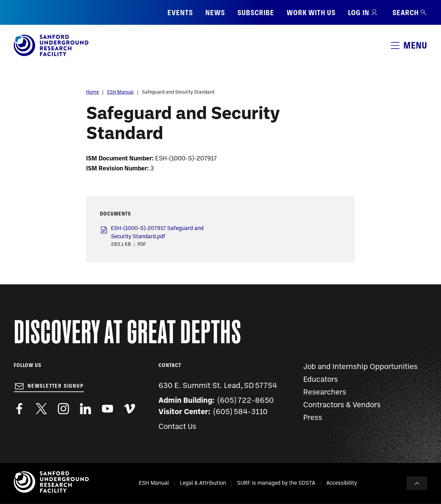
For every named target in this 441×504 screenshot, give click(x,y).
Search (410, 13)
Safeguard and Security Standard (178, 92)
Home (93, 92)
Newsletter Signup (56, 386)
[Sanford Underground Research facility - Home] (51, 55)
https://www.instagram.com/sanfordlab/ (63, 409)
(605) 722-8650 (246, 401)
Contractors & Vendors (342, 405)
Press (313, 418)
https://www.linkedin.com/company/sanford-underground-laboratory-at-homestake (85, 409)
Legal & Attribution (203, 483)
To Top (417, 483)
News (215, 13)
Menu (415, 45)
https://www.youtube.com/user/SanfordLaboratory (107, 409)
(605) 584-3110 (241, 412)
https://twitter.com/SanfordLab (41, 409)
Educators (321, 380)
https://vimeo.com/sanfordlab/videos (130, 409)
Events (180, 13)
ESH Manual (120, 92)
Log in (359, 13)
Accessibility (342, 483)
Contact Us (177, 427)
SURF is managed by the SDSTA (276, 483)
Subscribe (256, 13)
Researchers (325, 393)
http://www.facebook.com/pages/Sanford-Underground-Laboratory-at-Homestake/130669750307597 (19, 409)
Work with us (311, 13)
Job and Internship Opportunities (360, 367)
